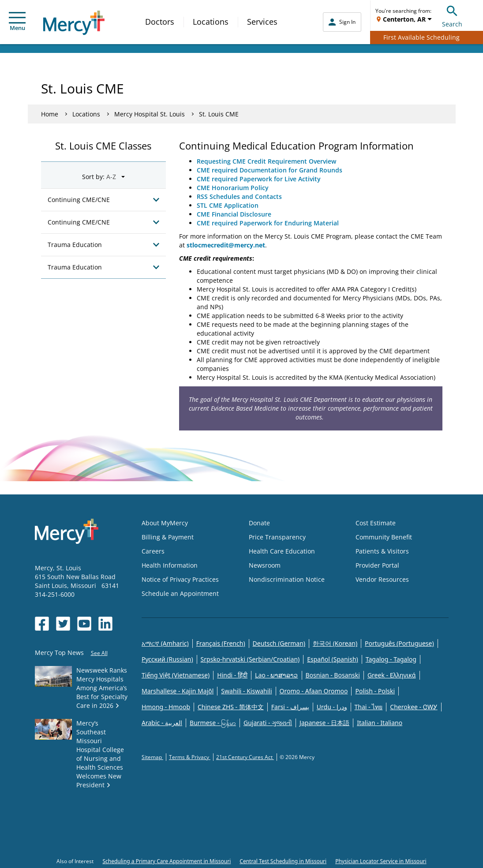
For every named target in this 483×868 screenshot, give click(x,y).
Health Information (170, 565)
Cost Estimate (376, 523)
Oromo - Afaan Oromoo (314, 691)
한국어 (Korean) (335, 643)
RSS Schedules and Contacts (239, 196)
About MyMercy (165, 523)
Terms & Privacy (190, 757)
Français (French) (221, 643)
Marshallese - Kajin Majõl (178, 691)
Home (50, 114)
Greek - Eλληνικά (392, 675)
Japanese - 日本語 (324, 723)
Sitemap (152, 757)
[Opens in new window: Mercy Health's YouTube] (84, 624)
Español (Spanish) (333, 659)
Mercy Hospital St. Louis (150, 114)
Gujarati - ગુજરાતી (268, 723)
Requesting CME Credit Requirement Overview (266, 161)
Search (452, 15)
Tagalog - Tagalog (391, 659)
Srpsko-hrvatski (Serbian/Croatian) (250, 659)
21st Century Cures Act (245, 757)
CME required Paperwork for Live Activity (259, 179)
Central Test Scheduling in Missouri (283, 861)
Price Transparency (277, 537)
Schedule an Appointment (180, 593)
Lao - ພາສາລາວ (276, 675)
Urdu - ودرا (332, 707)
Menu (17, 22)
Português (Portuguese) (399, 643)
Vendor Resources (382, 579)
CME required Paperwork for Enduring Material (268, 223)
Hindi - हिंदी (232, 675)
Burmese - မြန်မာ (213, 723)
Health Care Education (282, 551)
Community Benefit (384, 537)
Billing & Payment (168, 537)
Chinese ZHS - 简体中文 (231, 707)
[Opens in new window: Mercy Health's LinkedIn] (105, 624)
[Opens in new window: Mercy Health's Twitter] (63, 624)
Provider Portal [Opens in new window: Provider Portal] (377, 565)
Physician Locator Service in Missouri (381, 861)
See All (99, 653)
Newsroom (265, 565)
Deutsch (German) (279, 643)
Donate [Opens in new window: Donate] (259, 523)
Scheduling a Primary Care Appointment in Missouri (167, 861)
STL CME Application (228, 205)
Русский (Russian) (167, 659)
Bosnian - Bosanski (333, 675)
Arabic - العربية (162, 723)
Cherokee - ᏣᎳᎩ (414, 707)
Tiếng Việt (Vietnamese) (176, 675)
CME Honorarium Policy (234, 188)
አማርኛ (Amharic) (165, 643)
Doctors (160, 22)
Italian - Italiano (380, 723)
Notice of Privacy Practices (180, 579)
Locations (211, 22)
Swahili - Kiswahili (246, 691)
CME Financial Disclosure (234, 214)
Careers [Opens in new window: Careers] (153, 551)
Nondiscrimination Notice (287, 579)
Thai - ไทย (369, 707)
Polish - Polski (375, 691)
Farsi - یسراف (290, 707)
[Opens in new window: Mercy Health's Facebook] (42, 624)
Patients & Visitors (382, 551)
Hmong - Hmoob (166, 707)
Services (262, 22)
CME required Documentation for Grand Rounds (270, 170)
